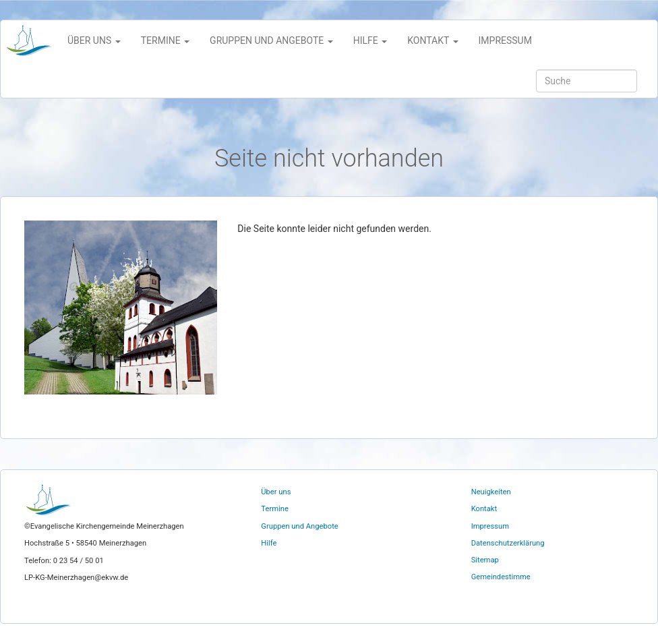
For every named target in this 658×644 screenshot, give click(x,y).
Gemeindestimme (501, 577)
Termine (275, 509)
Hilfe (269, 543)
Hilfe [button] (370, 40)
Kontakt (484, 509)
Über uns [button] (94, 40)
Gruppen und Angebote (299, 526)
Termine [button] (165, 40)
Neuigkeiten (491, 492)
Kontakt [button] (432, 40)
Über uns (276, 492)
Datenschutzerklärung (508, 543)
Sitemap (485, 560)
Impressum (505, 40)
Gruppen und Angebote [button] (271, 40)
